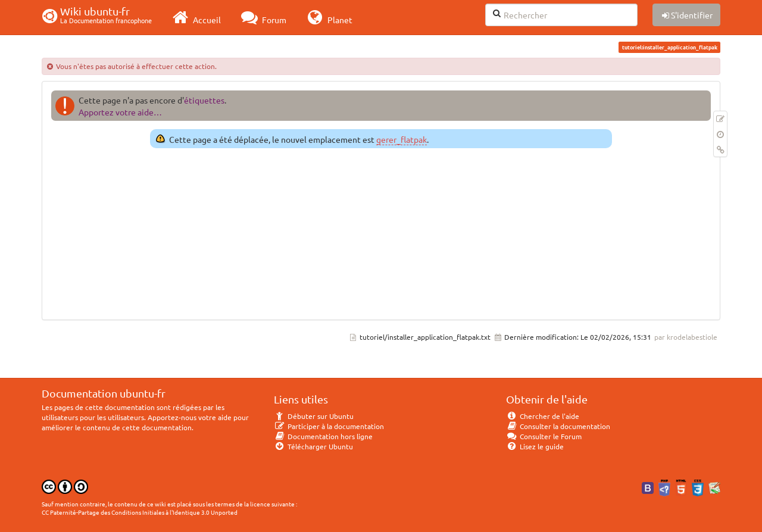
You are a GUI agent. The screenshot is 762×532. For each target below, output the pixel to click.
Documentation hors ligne (323, 436)
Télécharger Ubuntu (313, 446)
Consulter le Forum (544, 436)
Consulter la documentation (558, 426)
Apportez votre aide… (120, 112)
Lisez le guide (535, 446)
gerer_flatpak (402, 139)
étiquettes (204, 100)
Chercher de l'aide (543, 416)
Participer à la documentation (329, 426)
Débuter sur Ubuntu (314, 416)
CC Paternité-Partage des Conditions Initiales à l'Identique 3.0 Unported (140, 512)
